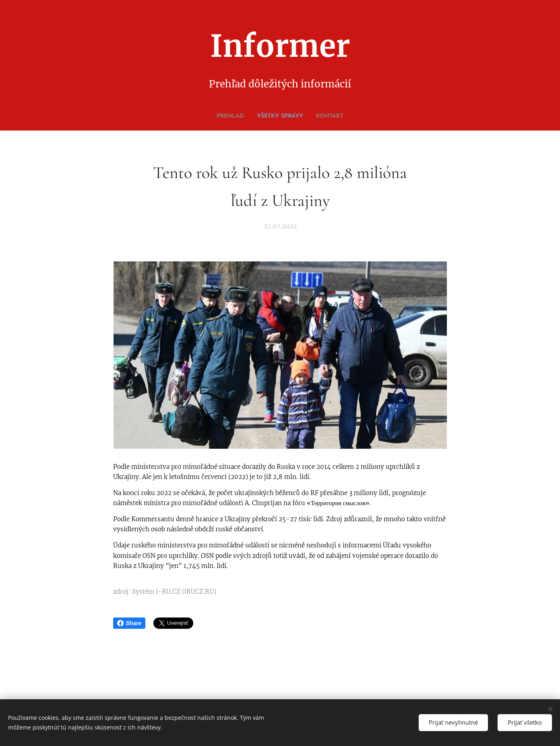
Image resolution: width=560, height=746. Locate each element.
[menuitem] (271, 116)
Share (129, 623)
